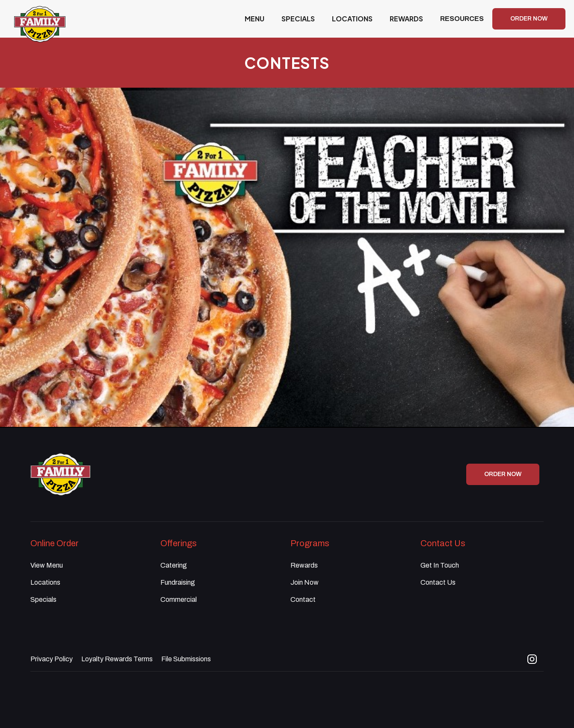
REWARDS (406, 19)
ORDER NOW (529, 19)
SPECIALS (298, 19)
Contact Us (438, 582)
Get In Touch (440, 565)
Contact (303, 599)
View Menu (47, 565)
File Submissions (186, 659)
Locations (45, 582)
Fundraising (178, 582)
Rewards (304, 565)
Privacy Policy (52, 659)
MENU (254, 19)
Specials (43, 599)
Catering (174, 565)
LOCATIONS (352, 19)
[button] (462, 19)
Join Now (305, 582)
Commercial (179, 599)
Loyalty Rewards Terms (117, 659)
